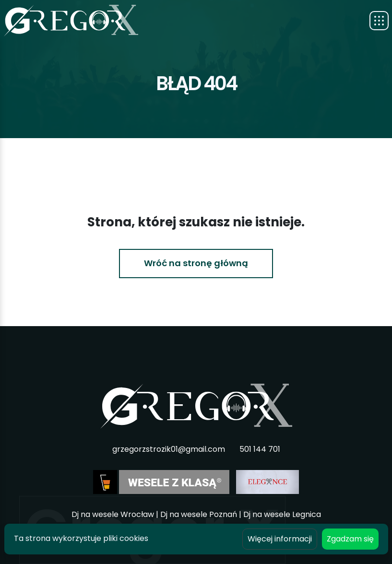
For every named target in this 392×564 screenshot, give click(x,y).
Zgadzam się (350, 539)
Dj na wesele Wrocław (113, 514)
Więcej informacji (280, 539)
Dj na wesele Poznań (199, 514)
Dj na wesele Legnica (282, 514)
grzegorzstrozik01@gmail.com (169, 449)
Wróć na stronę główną (196, 263)
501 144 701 (260, 449)
